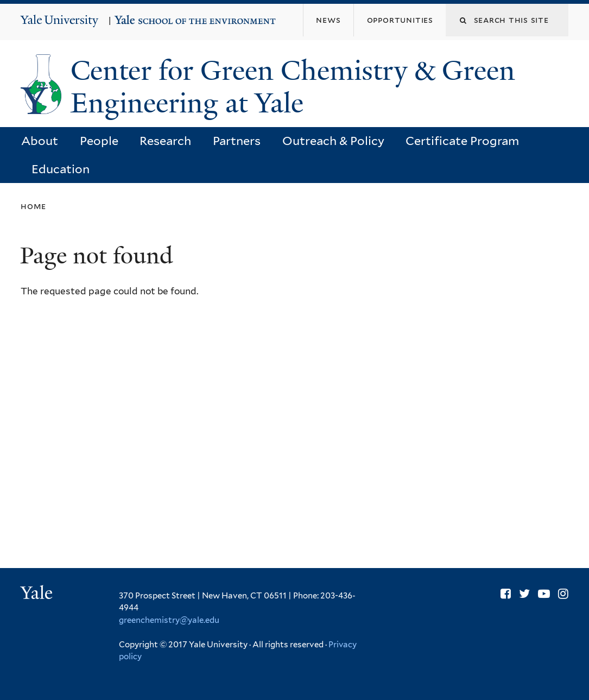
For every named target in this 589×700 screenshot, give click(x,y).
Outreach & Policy (333, 141)
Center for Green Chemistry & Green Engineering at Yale (293, 87)
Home (33, 206)
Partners (237, 141)
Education (61, 169)
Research (165, 141)
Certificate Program (462, 141)
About (40, 141)
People (99, 141)
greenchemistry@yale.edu (169, 620)
